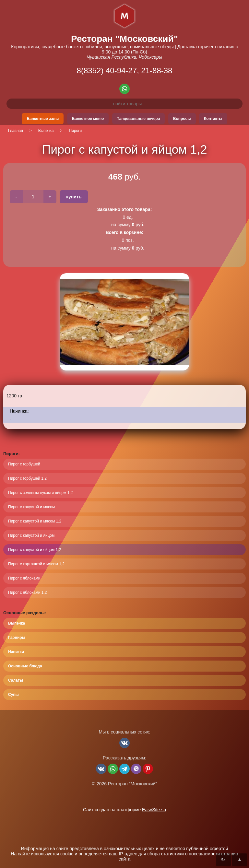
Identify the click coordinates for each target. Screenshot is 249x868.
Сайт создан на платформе (124, 810)
